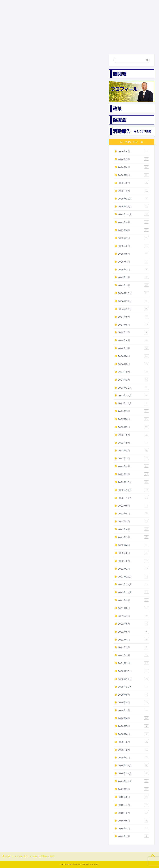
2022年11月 (133, 490)
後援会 (96, 46)
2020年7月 (133, 710)
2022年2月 (133, 561)
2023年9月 (133, 411)
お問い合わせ (137, 47)
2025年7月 (133, 238)
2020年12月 (133, 671)
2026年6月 (133, 151)
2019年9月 (133, 789)
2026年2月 (133, 183)
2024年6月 (133, 340)
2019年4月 (133, 828)
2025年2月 (133, 277)
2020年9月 (133, 694)
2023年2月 (133, 466)
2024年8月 (133, 324)
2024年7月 (133, 332)
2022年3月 (133, 553)
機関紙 (75, 46)
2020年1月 (133, 758)
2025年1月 (133, 285)
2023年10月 (133, 403)
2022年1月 (133, 569)
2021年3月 (133, 647)
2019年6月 (133, 813)
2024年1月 (133, 380)
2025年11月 (133, 206)
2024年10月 (133, 309)
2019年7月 (133, 805)
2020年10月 (133, 687)
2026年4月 (133, 167)
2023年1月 (133, 474)
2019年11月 (133, 773)
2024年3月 (133, 364)
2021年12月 (133, 576)
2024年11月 (133, 301)
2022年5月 (133, 537)
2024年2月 (133, 372)
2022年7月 (133, 521)
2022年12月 (133, 482)
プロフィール (34, 47)
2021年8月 (133, 608)
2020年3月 (133, 742)
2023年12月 (133, 387)
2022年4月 (133, 545)
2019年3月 (133, 836)
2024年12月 (133, 293)
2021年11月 (133, 584)
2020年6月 (133, 718)
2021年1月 (133, 663)
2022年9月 (133, 506)
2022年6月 (133, 529)
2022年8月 (133, 514)
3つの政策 (55, 46)
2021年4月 (133, 639)
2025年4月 (133, 262)
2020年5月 (133, 726)
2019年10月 (133, 781)
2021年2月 (133, 655)
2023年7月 (133, 427)
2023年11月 (133, 395)
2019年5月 (133, 821)
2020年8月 (133, 702)
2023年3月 (133, 458)
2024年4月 (133, 356)
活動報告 (116, 46)
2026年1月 (133, 191)
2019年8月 (133, 797)
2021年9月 (133, 600)
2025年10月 (133, 214)
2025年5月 (133, 254)
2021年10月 (133, 592)
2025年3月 (133, 269)
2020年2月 (133, 750)
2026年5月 (133, 159)
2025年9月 (133, 222)
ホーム (13, 46)
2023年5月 (133, 443)
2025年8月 (133, 230)
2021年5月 (133, 632)
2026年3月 (133, 175)
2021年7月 (133, 616)
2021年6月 (133, 624)
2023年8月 (133, 419)
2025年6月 (133, 246)
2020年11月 (133, 679)
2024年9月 (133, 317)
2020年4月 (133, 734)
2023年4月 (133, 450)
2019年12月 (133, 765)
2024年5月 (133, 348)
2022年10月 (133, 498)
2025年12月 (133, 199)
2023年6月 (133, 435)
